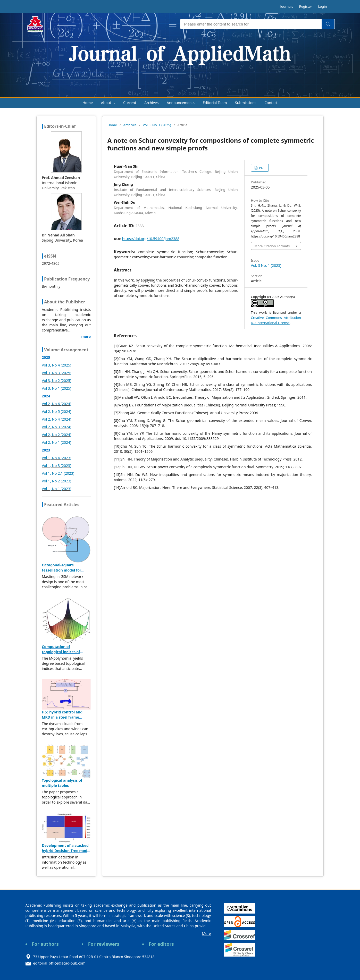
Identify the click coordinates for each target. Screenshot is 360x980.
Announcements (181, 103)
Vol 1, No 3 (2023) (56, 466)
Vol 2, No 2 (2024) (56, 435)
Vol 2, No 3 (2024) (56, 427)
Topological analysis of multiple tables (62, 783)
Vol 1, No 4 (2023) (56, 458)
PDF (262, 168)
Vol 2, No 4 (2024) (56, 419)
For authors (45, 944)
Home (88, 103)
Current (130, 103)
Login (322, 6)
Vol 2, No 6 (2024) (56, 404)
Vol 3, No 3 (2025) (56, 373)
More (207, 934)
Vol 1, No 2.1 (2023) (58, 473)
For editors (161, 944)
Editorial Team (215, 103)
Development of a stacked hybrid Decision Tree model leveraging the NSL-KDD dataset (66, 853)
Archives (151, 103)
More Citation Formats (272, 246)
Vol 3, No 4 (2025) (56, 365)
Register (306, 6)
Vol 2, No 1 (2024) (56, 442)
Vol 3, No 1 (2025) (56, 388)
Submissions (246, 103)
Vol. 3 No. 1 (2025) (157, 125)
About (107, 103)
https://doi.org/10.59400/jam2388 (151, 239)
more (86, 336)
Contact (271, 103)
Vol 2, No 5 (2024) (56, 411)
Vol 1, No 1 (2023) (56, 489)
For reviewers (104, 944)
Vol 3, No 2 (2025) (56, 381)
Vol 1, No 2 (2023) (56, 481)
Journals (287, 6)
